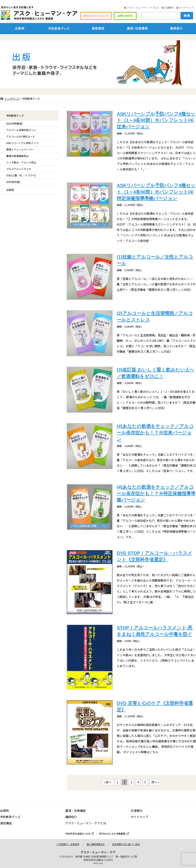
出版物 (10, 190)
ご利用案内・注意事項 (68, 844)
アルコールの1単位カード (21, 136)
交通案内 (168, 8)
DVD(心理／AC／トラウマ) (21, 175)
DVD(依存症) (13, 182)
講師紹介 (71, 817)
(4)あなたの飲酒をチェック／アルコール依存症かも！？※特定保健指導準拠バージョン (156, 493)
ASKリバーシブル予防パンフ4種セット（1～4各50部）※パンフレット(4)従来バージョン (156, 120)
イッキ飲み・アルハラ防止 (21, 162)
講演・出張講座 (75, 811)
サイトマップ (185, 8)
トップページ (10, 99)
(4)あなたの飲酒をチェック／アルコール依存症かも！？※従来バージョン (155, 433)
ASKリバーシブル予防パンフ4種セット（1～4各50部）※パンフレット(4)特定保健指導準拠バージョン (156, 192)
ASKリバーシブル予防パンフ (22, 143)
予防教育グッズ (15, 116)
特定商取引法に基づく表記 (126, 844)
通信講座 (6, 823)
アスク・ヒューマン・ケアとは (141, 8)
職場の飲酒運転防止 (18, 156)
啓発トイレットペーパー (20, 149)
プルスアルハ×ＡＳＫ (19, 169)
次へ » (155, 782)
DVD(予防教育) (14, 123)
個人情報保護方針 (96, 844)
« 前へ (108, 782)
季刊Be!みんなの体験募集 (114, 834)
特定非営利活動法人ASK (80, 834)
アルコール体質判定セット (21, 130)
